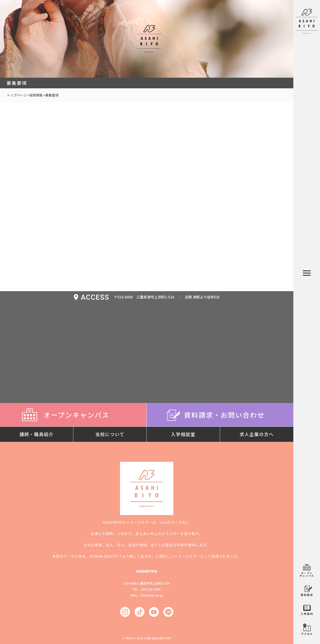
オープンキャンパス (73, 415)
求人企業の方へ (257, 434)
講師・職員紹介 (37, 434)
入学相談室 (183, 434)
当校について (110, 434)
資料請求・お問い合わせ (220, 415)
